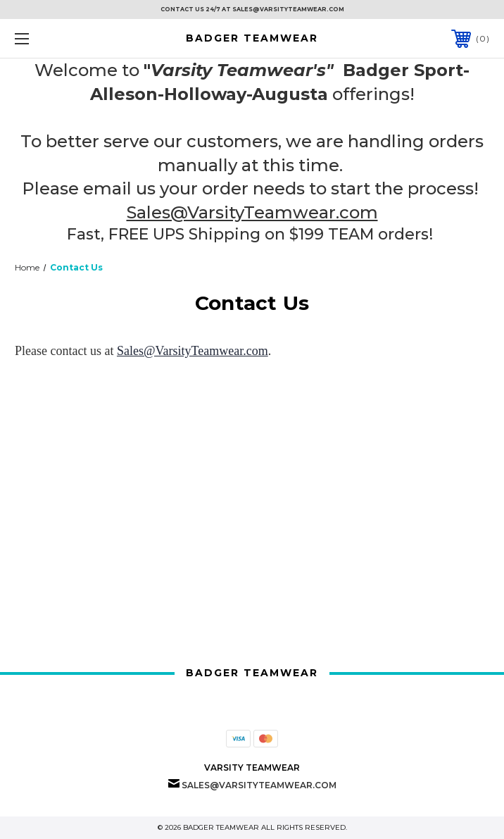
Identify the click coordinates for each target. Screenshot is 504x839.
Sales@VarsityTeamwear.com (252, 212)
